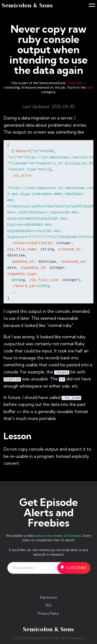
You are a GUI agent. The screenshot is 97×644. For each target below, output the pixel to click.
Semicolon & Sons (27, 5)
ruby (90, 87)
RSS (49, 605)
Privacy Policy (48, 613)
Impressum (49, 597)
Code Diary (75, 83)
